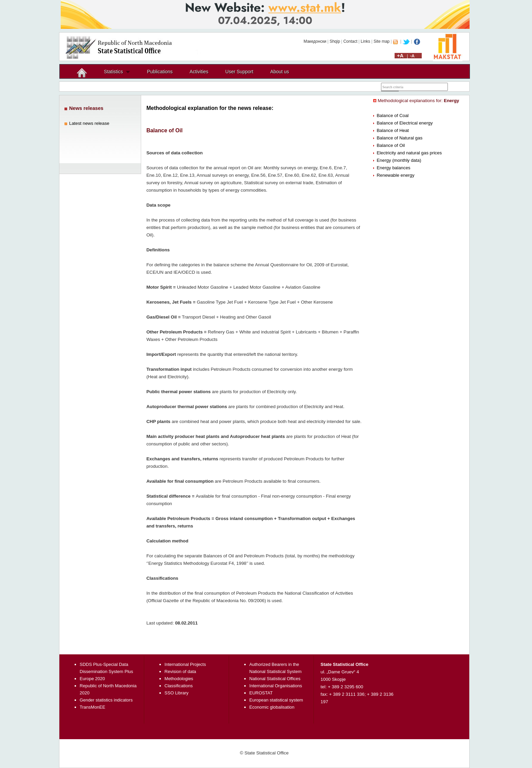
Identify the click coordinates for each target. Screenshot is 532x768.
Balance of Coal (393, 116)
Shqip (335, 41)
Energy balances (393, 168)
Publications (160, 72)
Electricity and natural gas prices (409, 153)
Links (365, 41)
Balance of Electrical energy (405, 123)
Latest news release (89, 123)
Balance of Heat (393, 130)
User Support (239, 72)
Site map (382, 41)
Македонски (315, 41)
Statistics (113, 72)
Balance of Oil (391, 145)
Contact (350, 41)
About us (280, 72)
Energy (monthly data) (399, 160)
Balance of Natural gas (400, 138)
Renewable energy (395, 175)
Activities (199, 72)
